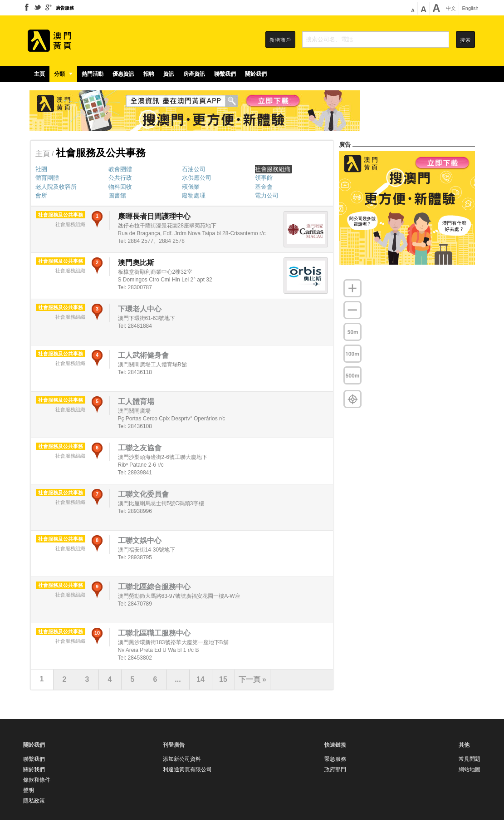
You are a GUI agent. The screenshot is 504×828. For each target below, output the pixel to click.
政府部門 (335, 769)
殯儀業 (191, 187)
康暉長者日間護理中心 (154, 216)
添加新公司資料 (182, 759)
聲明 (29, 790)
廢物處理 (194, 195)
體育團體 (47, 178)
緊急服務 (335, 759)
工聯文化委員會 (143, 494)
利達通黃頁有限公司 (187, 769)
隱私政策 (34, 801)
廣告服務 (65, 8)
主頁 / (46, 154)
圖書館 (117, 195)
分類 (63, 74)
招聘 (149, 74)
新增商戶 (280, 40)
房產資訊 (194, 74)
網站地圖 (470, 769)
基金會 (264, 187)
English (470, 8)
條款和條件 (37, 780)
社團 (41, 169)
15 (223, 679)
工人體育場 (136, 402)
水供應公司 (197, 178)
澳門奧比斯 (136, 263)
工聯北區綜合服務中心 (154, 587)
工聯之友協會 (140, 448)
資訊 (169, 74)
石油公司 (194, 169)
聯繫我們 (225, 74)
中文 (451, 8)
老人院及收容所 (56, 187)
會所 (41, 195)
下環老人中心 (140, 309)
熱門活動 (93, 74)
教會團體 (120, 169)
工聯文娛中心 (140, 540)
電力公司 (267, 195)
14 (201, 679)
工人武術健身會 (143, 355)
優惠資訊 (123, 74)
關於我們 (256, 74)
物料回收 (120, 187)
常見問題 (470, 759)
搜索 (465, 40)
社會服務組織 (273, 169)
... (178, 679)
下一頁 (252, 679)
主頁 (39, 74)
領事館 (264, 178)
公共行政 (120, 178)
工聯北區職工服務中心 (154, 633)
